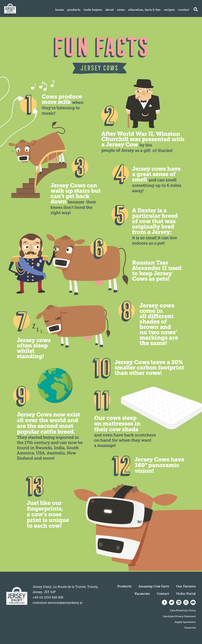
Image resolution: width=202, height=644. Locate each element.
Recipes (169, 10)
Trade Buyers (93, 10)
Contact (184, 10)
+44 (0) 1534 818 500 (48, 597)
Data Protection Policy (183, 610)
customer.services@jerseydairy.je (57, 603)
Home (60, 10)
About (110, 10)
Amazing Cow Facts (154, 586)
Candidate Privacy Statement (179, 616)
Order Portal (186, 594)
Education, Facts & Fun (144, 10)
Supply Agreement (185, 622)
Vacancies (142, 594)
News (121, 10)
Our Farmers (186, 586)
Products (74, 10)
